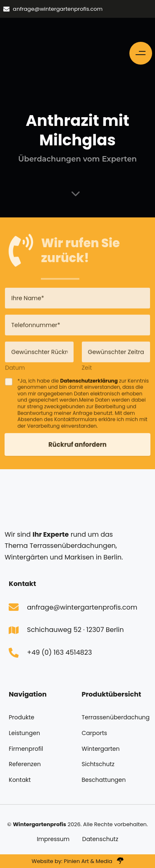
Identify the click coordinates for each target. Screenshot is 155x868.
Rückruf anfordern (77, 447)
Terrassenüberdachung (114, 717)
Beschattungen (104, 780)
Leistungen (24, 733)
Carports (95, 733)
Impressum (53, 839)
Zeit (87, 370)
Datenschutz (100, 839)
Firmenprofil (26, 749)
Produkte (21, 717)
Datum (15, 370)
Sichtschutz (98, 764)
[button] (141, 53)
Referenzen (25, 764)
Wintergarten (101, 749)
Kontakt (20, 780)
